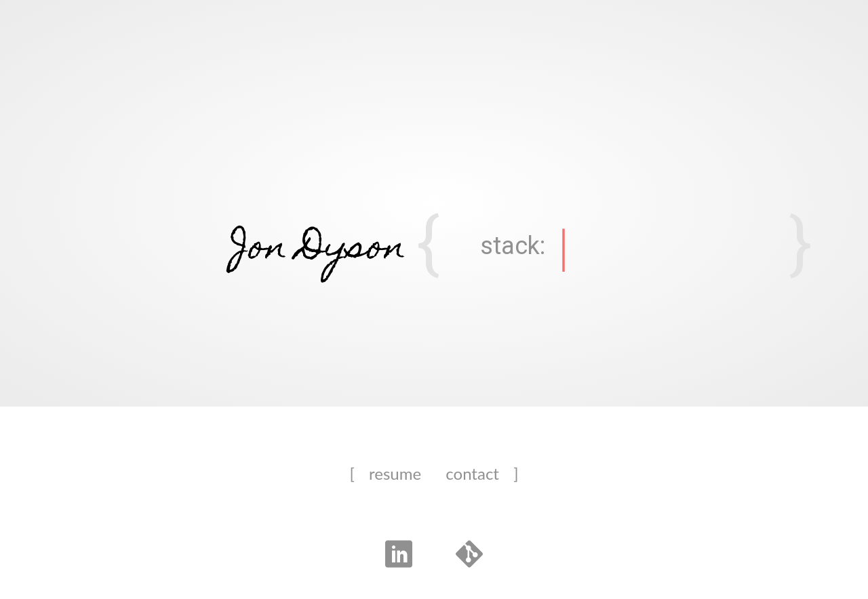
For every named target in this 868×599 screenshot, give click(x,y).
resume (395, 473)
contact (472, 473)
